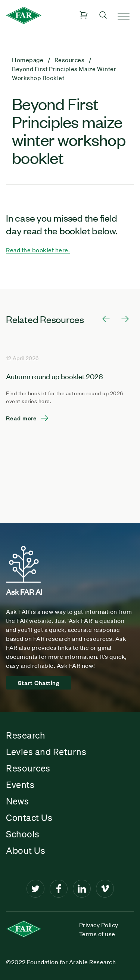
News (17, 801)
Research (26, 735)
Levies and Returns (46, 752)
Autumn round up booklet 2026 (55, 376)
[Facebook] (59, 889)
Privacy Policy (99, 925)
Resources (28, 768)
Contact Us (29, 818)
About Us (26, 850)
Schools (23, 834)
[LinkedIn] (82, 889)
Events (20, 785)
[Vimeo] (105, 889)
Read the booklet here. (38, 250)
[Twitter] (35, 889)
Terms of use (97, 934)
